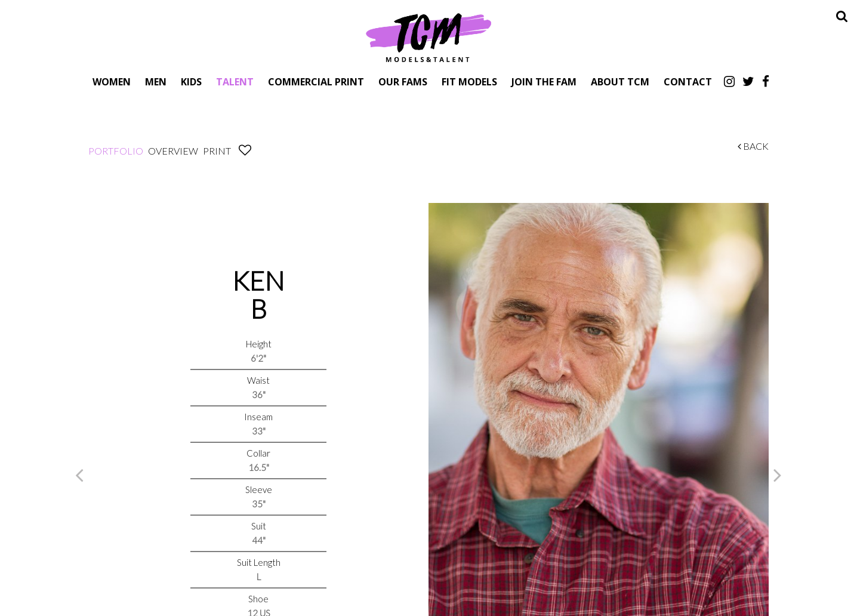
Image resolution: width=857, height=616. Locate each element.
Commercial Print (316, 81)
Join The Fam (544, 81)
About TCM (620, 81)
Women (112, 81)
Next (778, 475)
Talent (235, 81)
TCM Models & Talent (428, 37)
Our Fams (403, 81)
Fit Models (469, 81)
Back (753, 146)
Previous (79, 475)
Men (156, 81)
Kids (191, 81)
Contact (688, 81)
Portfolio (116, 151)
